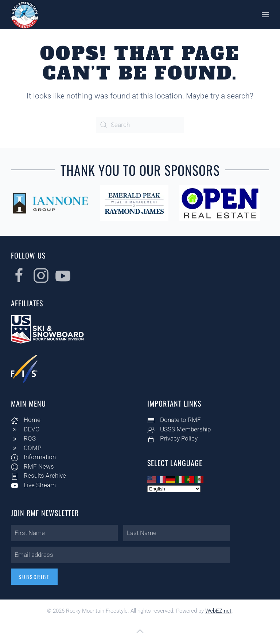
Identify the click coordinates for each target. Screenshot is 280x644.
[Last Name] (175, 533)
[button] (265, 15)
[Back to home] (25, 15)
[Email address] (119, 555)
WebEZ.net (218, 611)
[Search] (140, 125)
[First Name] (63, 533)
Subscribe (33, 577)
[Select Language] (173, 489)
